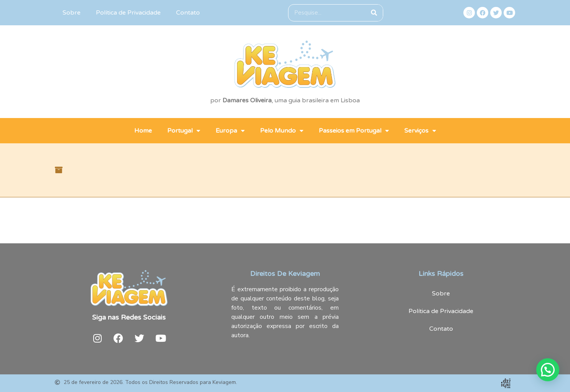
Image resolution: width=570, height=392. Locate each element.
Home (143, 131)
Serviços (420, 131)
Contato (188, 13)
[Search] (374, 13)
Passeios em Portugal (354, 131)
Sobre (72, 13)
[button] (548, 370)
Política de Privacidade (128, 13)
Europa (230, 131)
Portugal (184, 131)
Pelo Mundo (282, 131)
